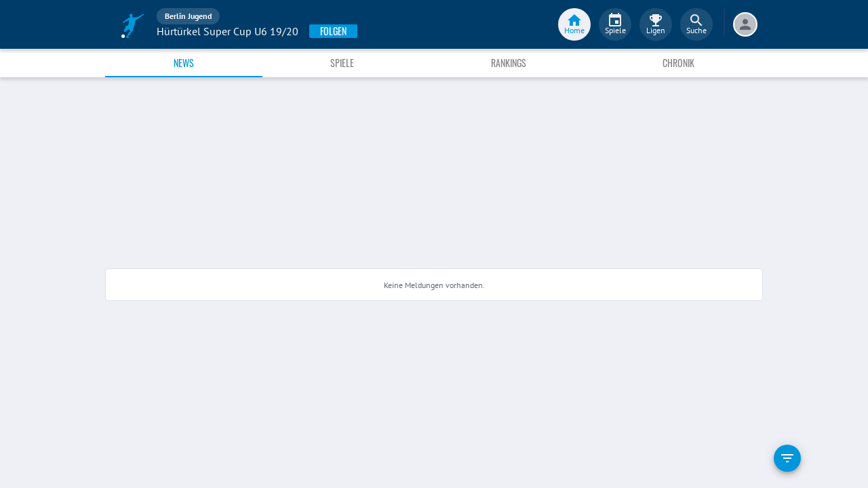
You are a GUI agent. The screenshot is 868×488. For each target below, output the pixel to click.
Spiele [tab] (342, 63)
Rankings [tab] (509, 63)
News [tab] (184, 63)
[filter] (787, 458)
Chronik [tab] (678, 63)
